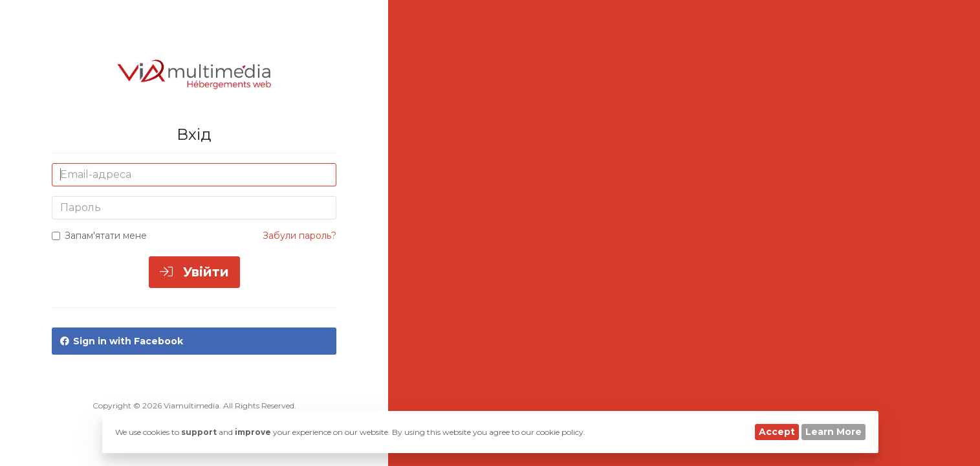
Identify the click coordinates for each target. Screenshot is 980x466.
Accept (777, 432)
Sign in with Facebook (122, 341)
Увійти (194, 272)
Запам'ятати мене (99, 236)
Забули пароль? (299, 236)
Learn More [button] (833, 432)
